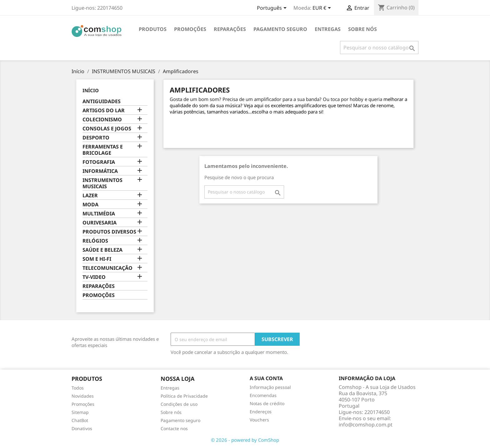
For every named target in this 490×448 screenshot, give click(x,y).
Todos (78, 388)
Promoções (83, 404)
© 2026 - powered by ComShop (245, 440)
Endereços (261, 412)
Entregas (328, 29)
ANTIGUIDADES (102, 101)
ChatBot (80, 420)
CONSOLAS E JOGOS (107, 129)
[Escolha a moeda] (323, 8)
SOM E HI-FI (97, 259)
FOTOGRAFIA (99, 162)
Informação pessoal (270, 387)
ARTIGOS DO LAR (104, 111)
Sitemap (80, 412)
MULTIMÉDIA (99, 214)
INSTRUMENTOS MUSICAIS (102, 183)
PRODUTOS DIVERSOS (109, 232)
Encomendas (263, 395)
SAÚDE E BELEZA (102, 250)
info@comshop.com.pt (366, 425)
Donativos (82, 428)
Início (91, 90)
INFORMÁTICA (100, 171)
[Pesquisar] (379, 48)
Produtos (153, 29)
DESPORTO (96, 138)
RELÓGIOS (95, 241)
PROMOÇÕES (190, 29)
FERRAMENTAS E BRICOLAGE (103, 150)
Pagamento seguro (280, 29)
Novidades (83, 396)
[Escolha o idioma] (273, 8)
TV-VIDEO (94, 277)
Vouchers (259, 420)
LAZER (90, 196)
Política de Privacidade (184, 396)
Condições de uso (179, 404)
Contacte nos (174, 428)
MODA (90, 205)
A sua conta (266, 378)
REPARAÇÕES (230, 29)
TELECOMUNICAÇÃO (107, 268)
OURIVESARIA (100, 223)
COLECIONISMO (102, 120)
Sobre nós (362, 29)
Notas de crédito (267, 403)
